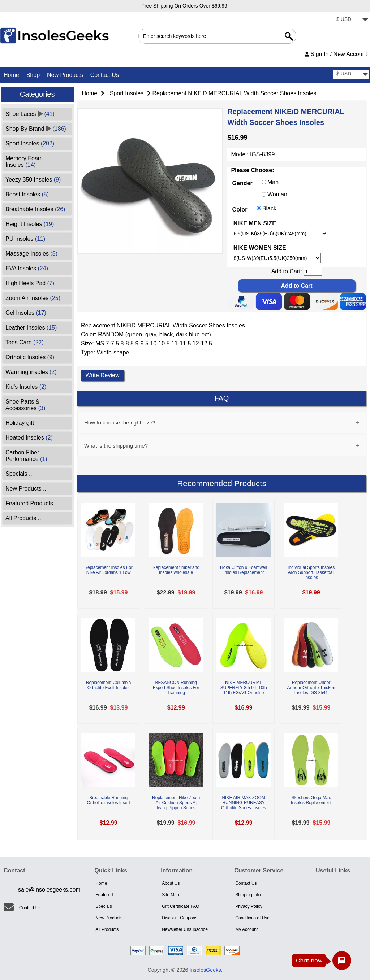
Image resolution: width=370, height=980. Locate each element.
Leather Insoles (31, 328)
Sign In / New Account (336, 54)
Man (273, 182)
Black (269, 208)
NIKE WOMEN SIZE (260, 248)
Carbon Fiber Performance (26, 456)
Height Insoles (30, 224)
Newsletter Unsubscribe (185, 929)
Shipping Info (248, 895)
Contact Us (105, 75)
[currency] (351, 20)
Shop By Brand (36, 129)
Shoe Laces (30, 114)
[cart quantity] (313, 271)
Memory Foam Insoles (24, 162)
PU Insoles (25, 239)
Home (11, 75)
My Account (246, 929)
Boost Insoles (27, 194)
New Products (65, 75)
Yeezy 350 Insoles (33, 180)
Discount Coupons (180, 918)
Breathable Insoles (35, 209)
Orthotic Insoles (30, 357)
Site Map (170, 895)
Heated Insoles (29, 438)
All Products (107, 929)
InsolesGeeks (205, 970)
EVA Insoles (27, 268)
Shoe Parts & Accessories (25, 405)
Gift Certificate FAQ (180, 906)
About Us (171, 883)
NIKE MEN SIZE (255, 223)
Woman (277, 195)
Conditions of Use (252, 918)
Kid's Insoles (26, 387)
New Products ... (27, 489)
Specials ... (20, 474)
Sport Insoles (127, 93)
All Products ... (24, 518)
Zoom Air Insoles (33, 298)
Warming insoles (31, 372)
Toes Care (25, 342)
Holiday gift (20, 423)
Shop (33, 75)
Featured (104, 895)
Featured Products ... (32, 503)
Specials (104, 906)
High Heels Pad (30, 283)
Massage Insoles (31, 254)
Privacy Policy (249, 906)
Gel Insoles (26, 313)
